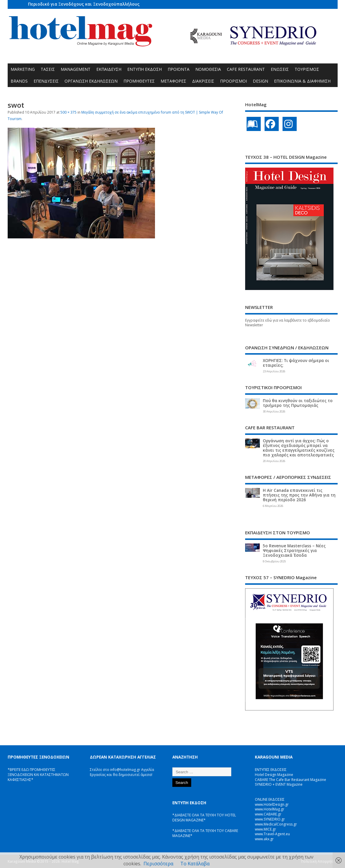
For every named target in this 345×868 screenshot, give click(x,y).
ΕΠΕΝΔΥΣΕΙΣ (46, 81)
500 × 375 (68, 112)
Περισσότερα (158, 864)
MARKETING (23, 69)
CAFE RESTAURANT (246, 69)
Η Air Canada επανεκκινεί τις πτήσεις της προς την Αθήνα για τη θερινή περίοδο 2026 (299, 495)
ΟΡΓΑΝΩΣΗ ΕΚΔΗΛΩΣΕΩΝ (91, 81)
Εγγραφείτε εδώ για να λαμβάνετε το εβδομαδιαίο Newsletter (288, 323)
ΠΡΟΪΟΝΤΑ (179, 69)
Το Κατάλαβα (195, 864)
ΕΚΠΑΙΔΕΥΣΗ (109, 69)
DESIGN (260, 81)
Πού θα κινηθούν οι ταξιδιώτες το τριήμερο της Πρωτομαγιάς (298, 403)
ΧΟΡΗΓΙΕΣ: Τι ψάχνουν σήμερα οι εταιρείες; (296, 363)
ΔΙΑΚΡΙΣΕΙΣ (203, 81)
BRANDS (19, 81)
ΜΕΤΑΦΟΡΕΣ (173, 81)
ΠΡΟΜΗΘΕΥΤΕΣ (139, 81)
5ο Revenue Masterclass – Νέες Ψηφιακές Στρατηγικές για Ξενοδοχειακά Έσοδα (294, 551)
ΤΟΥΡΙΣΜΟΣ (307, 69)
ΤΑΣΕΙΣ (48, 69)
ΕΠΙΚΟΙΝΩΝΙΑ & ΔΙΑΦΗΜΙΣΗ (302, 81)
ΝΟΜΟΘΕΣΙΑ (208, 69)
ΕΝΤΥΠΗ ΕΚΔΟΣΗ (145, 69)
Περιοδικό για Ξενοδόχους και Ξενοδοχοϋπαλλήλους (84, 4)
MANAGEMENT (76, 69)
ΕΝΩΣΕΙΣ (280, 69)
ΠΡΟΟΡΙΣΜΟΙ (233, 81)
